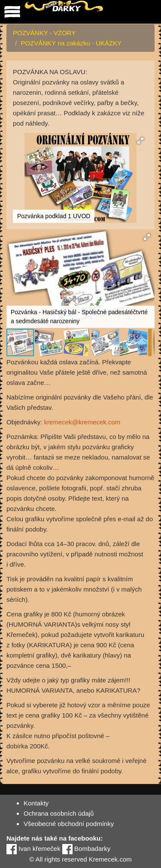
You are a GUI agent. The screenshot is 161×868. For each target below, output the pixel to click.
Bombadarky (86, 848)
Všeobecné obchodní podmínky (69, 824)
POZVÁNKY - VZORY (44, 33)
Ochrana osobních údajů (59, 813)
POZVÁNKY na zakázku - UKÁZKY (71, 43)
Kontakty (36, 803)
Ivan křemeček (33, 848)
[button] (140, 141)
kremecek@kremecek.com (82, 422)
